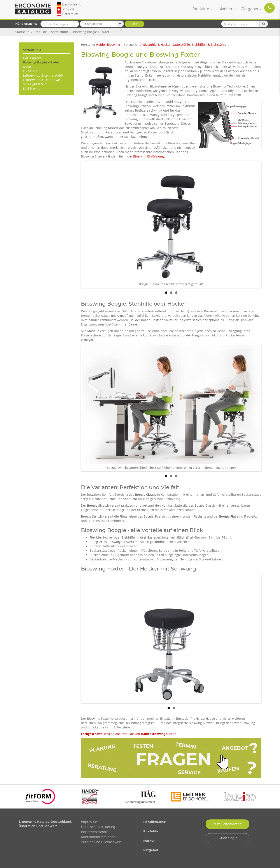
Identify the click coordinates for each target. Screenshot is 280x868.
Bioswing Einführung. (149, 156)
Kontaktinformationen (98, 837)
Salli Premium (33, 88)
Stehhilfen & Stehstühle (209, 45)
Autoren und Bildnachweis (101, 842)
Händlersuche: (26, 24)
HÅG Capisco (32, 58)
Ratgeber (252, 9)
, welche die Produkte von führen (129, 734)
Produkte (202, 9)
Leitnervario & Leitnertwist (42, 80)
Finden (134, 24)
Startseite (22, 32)
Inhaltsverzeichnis (95, 832)
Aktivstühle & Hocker (156, 45)
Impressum (90, 822)
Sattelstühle (60, 32)
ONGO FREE (32, 71)
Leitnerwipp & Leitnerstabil (43, 75)
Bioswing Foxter (175, 54)
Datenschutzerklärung (98, 827)
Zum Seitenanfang (227, 824)
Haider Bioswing (108, 45)
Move (27, 67)
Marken (227, 9)
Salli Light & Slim (35, 84)
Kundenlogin (227, 838)
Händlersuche (155, 822)
